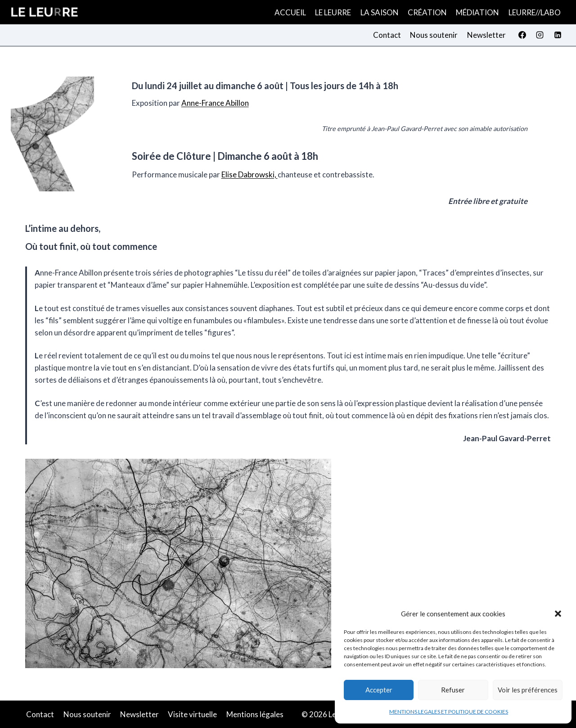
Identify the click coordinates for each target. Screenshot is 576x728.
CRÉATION (427, 12)
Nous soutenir (434, 35)
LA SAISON (380, 12)
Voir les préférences (528, 690)
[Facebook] (522, 35)
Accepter (379, 690)
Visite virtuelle (192, 714)
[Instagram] (540, 35)
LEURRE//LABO (535, 12)
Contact (387, 35)
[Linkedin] (558, 35)
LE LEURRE (333, 12)
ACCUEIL (290, 12)
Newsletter (486, 35)
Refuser (453, 690)
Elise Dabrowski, (250, 174)
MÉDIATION (477, 12)
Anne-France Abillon (215, 103)
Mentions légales (255, 714)
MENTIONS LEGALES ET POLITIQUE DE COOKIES (449, 712)
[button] (558, 614)
